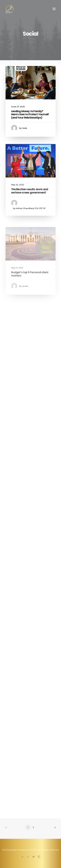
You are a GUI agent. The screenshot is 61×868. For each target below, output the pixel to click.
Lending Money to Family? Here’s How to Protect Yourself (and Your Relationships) (30, 114)
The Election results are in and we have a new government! (30, 204)
